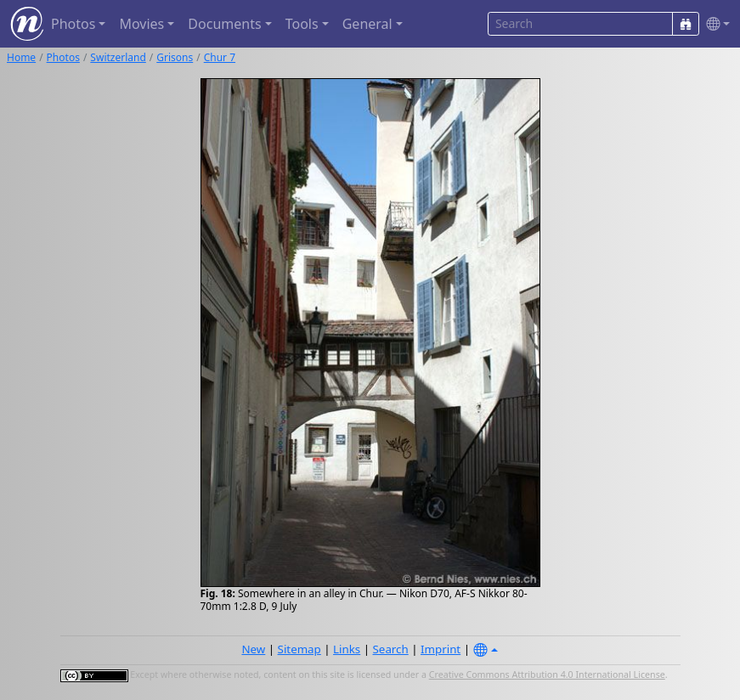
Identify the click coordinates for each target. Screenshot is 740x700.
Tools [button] (302, 24)
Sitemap (299, 649)
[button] (715, 24)
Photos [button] (73, 24)
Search (391, 649)
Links (347, 649)
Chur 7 (220, 57)
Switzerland (118, 57)
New (253, 649)
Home (21, 57)
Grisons (175, 57)
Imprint (441, 649)
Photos (63, 57)
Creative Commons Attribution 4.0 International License (547, 675)
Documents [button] (224, 24)
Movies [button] (141, 24)
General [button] (367, 24)
